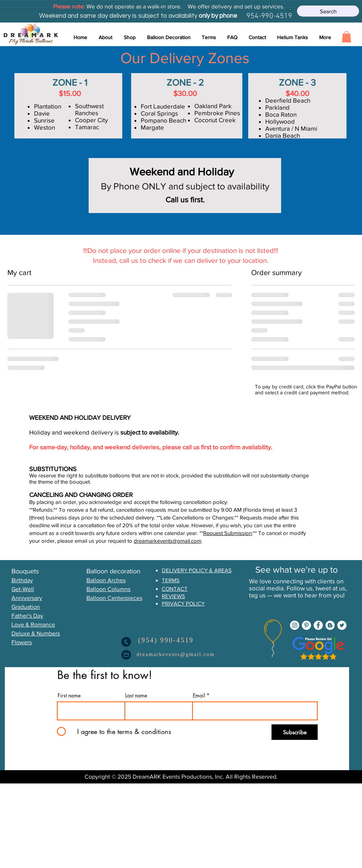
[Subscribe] (295, 732)
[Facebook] (318, 625)
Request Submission (228, 533)
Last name (136, 696)
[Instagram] (295, 625)
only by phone (217, 16)
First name (69, 696)
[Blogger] (330, 625)
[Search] (328, 11)
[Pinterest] (306, 625)
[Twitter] (342, 625)
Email (199, 696)
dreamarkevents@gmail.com (168, 541)
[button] (169, 37)
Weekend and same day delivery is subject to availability (118, 16)
